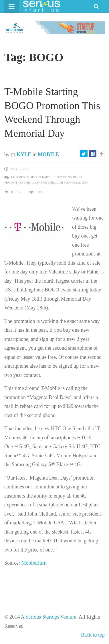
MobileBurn (34, 563)
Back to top (93, 635)
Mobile (48, 154)
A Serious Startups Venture (49, 617)
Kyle (21, 154)
